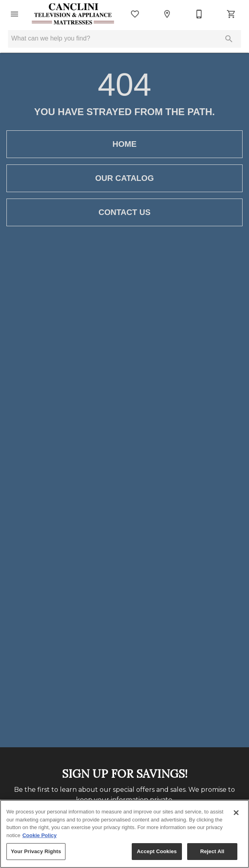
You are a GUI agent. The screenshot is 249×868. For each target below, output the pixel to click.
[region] (124, 834)
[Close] (236, 813)
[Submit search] (229, 39)
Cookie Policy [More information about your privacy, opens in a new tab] (40, 835)
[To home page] (73, 14)
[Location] (167, 14)
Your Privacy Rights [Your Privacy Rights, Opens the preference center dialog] (36, 851)
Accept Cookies (157, 851)
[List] (135, 14)
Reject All (212, 851)
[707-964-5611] (199, 14)
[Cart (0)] (231, 14)
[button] (14, 14)
